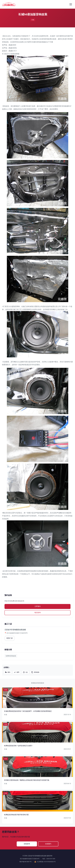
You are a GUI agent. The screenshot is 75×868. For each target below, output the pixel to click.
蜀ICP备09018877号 (25, 862)
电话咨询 (38, 613)
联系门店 (10, 638)
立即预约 (38, 606)
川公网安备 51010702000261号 (45, 862)
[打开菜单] (71, 4)
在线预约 (48, 844)
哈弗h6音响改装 (11, 656)
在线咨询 (27, 844)
